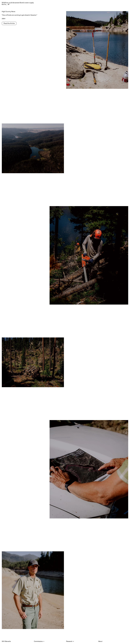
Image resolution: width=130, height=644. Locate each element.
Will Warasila (6, 641)
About (100, 641)
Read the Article (9, 23)
